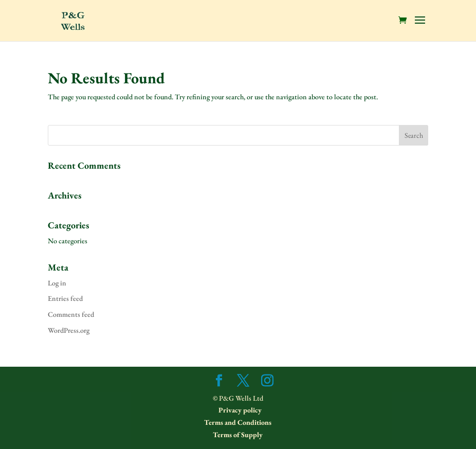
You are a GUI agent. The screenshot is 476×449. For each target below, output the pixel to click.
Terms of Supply (238, 435)
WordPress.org (69, 330)
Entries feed (65, 298)
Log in (57, 283)
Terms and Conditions (238, 422)
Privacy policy (239, 410)
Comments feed (71, 314)
